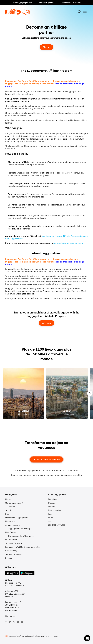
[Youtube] (18, 622)
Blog (7, 514)
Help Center (11, 532)
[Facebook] (6, 622)
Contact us (10, 616)
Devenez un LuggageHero (17, 518)
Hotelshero (10, 521)
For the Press (11, 540)
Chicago (52, 503)
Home (8, 499)
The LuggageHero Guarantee (21, 536)
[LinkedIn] (22, 622)
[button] (87, 638)
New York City (54, 510)
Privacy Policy (11, 551)
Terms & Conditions (14, 554)
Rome (51, 518)
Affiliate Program (12, 525)
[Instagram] (14, 622)
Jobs (10, 510)
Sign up (46, 47)
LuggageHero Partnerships (20, 529)
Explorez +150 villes (57, 525)
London (51, 507)
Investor (12, 507)
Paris (50, 514)
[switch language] (79, 12)
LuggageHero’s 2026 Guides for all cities (23, 547)
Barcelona (52, 499)
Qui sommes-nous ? (14, 503)
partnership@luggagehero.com (68, 243)
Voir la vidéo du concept (46, 459)
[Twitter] (10, 622)
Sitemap (9, 558)
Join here (46, 323)
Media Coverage (15, 543)
